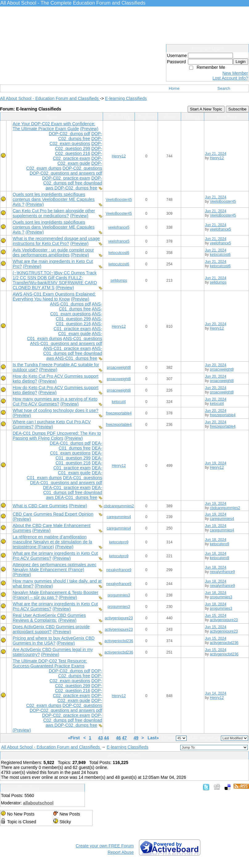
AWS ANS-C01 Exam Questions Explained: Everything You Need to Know (54, 297)
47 (125, 738)
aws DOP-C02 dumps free (71, 188)
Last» (154, 738)
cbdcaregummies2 (119, 506)
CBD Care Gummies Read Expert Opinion (53, 514)
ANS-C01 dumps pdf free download (73, 351)
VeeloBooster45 (119, 200)
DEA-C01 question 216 (79, 460)
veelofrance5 (119, 227)
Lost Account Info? (230, 78)
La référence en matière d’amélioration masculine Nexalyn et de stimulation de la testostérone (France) (52, 542)
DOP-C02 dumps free (80, 136)
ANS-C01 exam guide (80, 331)
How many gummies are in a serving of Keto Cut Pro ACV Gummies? (55, 401)
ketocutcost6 (119, 253)
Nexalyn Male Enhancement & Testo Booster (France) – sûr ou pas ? (56, 595)
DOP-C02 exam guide (80, 161)
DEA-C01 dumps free (80, 446)
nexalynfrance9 (119, 570)
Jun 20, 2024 (216, 324)
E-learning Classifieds (126, 98)
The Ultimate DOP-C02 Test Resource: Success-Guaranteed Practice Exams (50, 663)
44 (106, 738)
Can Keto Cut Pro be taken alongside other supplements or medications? (54, 213)
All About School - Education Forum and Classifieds (50, 98)
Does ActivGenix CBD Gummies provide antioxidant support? (51, 629)
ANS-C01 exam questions (76, 311)
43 (101, 738)
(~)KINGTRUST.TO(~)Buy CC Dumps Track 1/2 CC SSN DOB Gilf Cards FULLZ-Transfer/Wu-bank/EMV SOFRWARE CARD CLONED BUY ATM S (55, 280)
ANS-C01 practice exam (78, 326)
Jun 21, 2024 (216, 154)
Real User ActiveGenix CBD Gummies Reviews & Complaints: (49, 618)
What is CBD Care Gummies (40, 506)
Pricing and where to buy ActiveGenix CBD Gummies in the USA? (54, 641)
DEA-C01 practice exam (78, 465)
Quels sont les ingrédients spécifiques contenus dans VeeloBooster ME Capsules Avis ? (54, 199)
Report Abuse (121, 852)
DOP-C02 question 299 (79, 146)
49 (136, 738)
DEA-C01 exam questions (76, 451)
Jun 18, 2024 (216, 540)
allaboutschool (38, 803)
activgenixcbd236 (119, 641)
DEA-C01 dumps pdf (70, 443)
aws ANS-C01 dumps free (72, 358)
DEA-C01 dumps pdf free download (73, 490)
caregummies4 (119, 517)
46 (118, 738)
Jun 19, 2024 (216, 463)
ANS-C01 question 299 (79, 316)
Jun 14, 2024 (216, 693)
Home (174, 88)
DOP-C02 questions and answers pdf (66, 173)
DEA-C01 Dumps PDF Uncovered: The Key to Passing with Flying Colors (57, 436)
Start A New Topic (206, 109)
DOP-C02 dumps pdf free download (73, 181)
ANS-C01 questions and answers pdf (66, 343)
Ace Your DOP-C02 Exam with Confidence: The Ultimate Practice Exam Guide (54, 126)
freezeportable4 (119, 413)
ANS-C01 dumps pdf (70, 304)
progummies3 (119, 595)
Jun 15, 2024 (216, 616)
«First (74, 738)
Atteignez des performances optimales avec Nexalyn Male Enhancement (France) (55, 567)
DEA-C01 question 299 (79, 455)
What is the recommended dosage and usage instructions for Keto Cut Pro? (56, 241)
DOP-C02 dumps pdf (69, 134)
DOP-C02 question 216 (79, 151)
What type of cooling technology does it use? (56, 410)
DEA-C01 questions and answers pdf (66, 483)
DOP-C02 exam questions (76, 141)
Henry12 (119, 156)
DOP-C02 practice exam (77, 156)
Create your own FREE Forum (105, 846)
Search (224, 88)
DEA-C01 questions (83, 478)
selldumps (119, 280)
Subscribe (237, 109)
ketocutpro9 (119, 542)
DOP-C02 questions (82, 168)
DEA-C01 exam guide (80, 470)
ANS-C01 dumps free (81, 306)
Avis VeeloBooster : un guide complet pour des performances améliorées (53, 252)
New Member (235, 73)
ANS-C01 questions (83, 338)
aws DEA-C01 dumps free (72, 497)
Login (241, 62)
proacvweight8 (119, 368)
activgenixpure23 (119, 618)
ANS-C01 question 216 (79, 321)
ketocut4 (119, 402)
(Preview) (89, 129)
